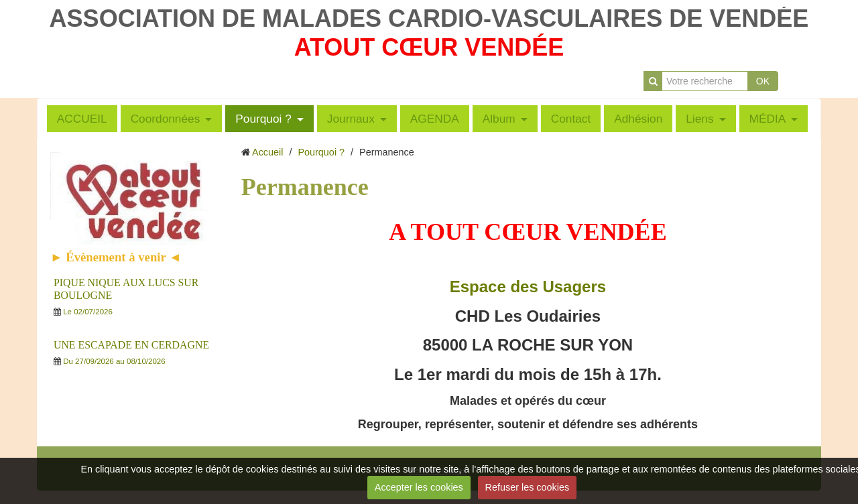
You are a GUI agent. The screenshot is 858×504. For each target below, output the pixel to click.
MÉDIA (768, 119)
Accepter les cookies (419, 487)
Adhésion (638, 119)
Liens (699, 119)
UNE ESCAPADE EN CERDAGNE (131, 345)
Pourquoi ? (263, 119)
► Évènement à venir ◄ (116, 257)
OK (763, 81)
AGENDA (435, 119)
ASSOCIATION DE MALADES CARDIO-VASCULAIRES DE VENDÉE (429, 18)
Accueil (267, 152)
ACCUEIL (82, 119)
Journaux (351, 119)
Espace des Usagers (528, 287)
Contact (571, 119)
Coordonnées (166, 119)
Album (499, 119)
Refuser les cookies (528, 487)
